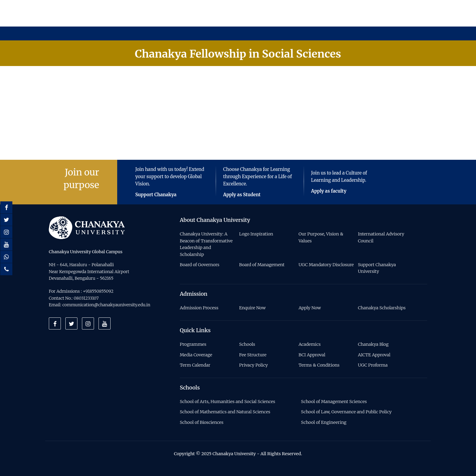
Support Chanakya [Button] (156, 195)
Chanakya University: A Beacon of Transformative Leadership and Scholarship (206, 244)
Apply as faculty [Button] (329, 191)
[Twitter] (6, 220)
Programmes (193, 344)
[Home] (87, 227)
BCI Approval (312, 355)
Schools (247, 344)
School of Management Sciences (334, 402)
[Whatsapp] (6, 257)
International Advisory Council (381, 237)
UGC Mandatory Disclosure (326, 265)
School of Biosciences (202, 422)
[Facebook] (6, 207)
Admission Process (199, 308)
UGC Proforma (373, 365)
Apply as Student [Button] (242, 195)
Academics (310, 344)
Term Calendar (195, 365)
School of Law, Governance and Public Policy (346, 412)
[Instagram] (6, 232)
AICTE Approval (374, 355)
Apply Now (310, 308)
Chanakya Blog (373, 344)
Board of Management (262, 265)
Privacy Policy (254, 365)
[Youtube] (6, 244)
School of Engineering (324, 422)
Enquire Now (252, 308)
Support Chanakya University (377, 268)
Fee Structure (253, 355)
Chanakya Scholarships (382, 308)
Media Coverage (196, 355)
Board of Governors (200, 265)
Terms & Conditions (319, 365)
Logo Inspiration (256, 234)
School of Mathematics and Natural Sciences (225, 412)
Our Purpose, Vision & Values (321, 237)
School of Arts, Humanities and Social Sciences (228, 402)
